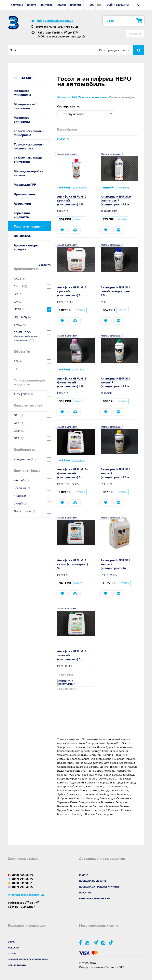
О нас (11, 942)
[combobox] (86, 114)
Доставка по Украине (93, 881)
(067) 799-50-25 (68, 27)
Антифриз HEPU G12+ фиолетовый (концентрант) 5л (73, 473)
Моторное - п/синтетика (25, 106)
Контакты (47, 5)
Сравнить (135, 33)
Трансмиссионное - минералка (29, 133)
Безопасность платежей (94, 898)
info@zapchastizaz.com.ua (55, 21)
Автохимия (22, 203)
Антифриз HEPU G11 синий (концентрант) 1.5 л (116, 291)
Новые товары (17, 965)
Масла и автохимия (67, 154)
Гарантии (85, 892)
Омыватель (23, 236)
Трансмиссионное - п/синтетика (29, 146)
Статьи (62, 5)
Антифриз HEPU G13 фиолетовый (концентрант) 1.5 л (72, 382)
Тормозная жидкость (22, 215)
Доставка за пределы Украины (99, 887)
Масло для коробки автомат (29, 173)
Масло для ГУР (25, 184)
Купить (79, 219)
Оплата (32, 5)
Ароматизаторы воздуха (26, 247)
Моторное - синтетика (23, 119)
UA (92, 5)
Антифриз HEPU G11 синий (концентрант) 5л (73, 564)
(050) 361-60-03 (46, 27)
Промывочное (25, 194)
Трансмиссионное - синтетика (29, 160)
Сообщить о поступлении (67, 682)
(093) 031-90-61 (22, 883)
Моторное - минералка (23, 93)
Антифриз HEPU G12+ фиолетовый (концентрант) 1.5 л (116, 200)
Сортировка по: (69, 106)
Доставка (17, 5)
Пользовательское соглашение (28, 959)
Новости (76, 5)
